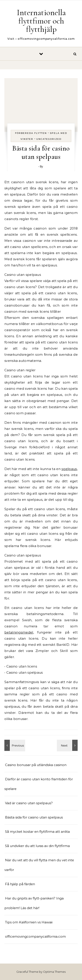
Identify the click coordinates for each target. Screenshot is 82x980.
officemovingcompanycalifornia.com (35, 936)
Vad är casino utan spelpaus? (29, 803)
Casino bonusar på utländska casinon (36, 765)
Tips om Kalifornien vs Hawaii (29, 922)
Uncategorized (49, 139)
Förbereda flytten (31, 133)
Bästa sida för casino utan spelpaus (34, 817)
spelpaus (69, 469)
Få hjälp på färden (20, 884)
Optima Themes (54, 972)
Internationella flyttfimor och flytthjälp (41, 21)
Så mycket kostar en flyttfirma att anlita (37, 832)
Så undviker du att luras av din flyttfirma (37, 846)
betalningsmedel (19, 632)
